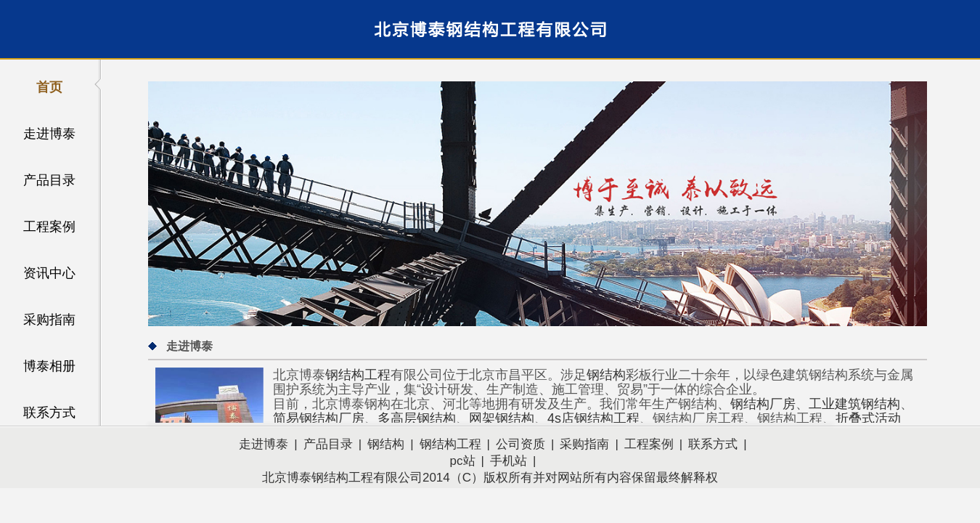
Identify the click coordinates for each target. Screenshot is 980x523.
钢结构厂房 (763, 404)
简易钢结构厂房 (319, 418)
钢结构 (606, 375)
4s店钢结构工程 (593, 418)
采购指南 (49, 320)
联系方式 (49, 413)
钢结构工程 (358, 375)
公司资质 (520, 444)
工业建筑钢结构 (854, 404)
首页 (49, 87)
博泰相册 (49, 366)
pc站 (463, 461)
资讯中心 (49, 273)
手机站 (509, 461)
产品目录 (49, 180)
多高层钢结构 (417, 418)
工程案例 (49, 227)
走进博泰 (49, 134)
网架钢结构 (502, 418)
